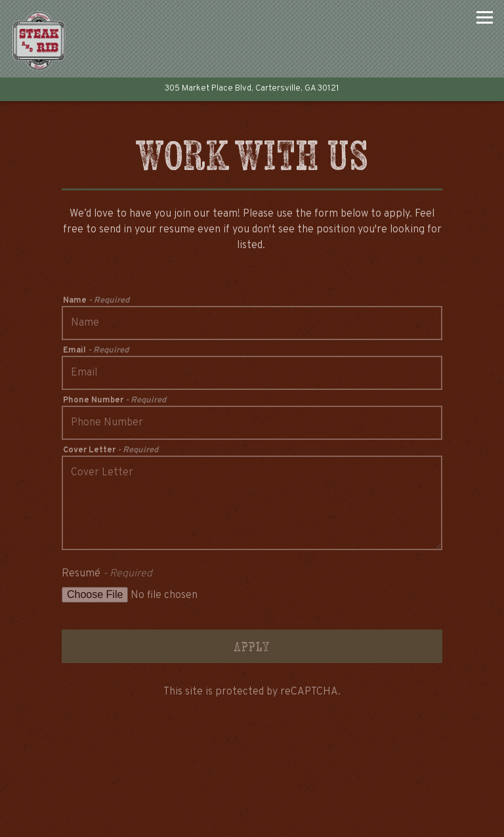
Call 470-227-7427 (252, 753)
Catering (318, 786)
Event (318, 820)
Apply (252, 646)
